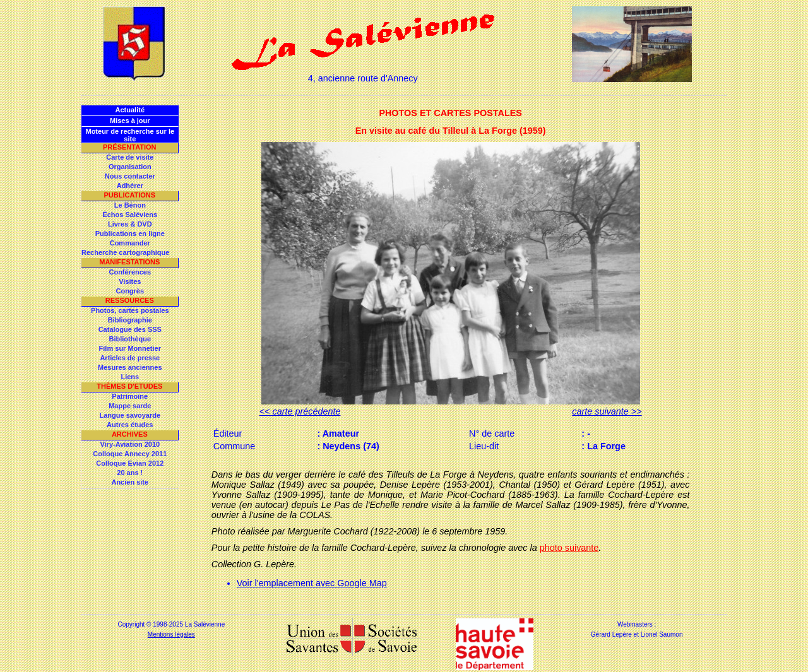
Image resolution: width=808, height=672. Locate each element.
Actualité (130, 110)
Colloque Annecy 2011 (130, 454)
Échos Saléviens (130, 215)
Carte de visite (130, 157)
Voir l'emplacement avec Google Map (312, 583)
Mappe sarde (130, 406)
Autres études (130, 425)
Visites (130, 281)
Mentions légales (171, 634)
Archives (130, 434)
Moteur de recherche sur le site (130, 135)
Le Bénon (130, 205)
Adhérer (130, 186)
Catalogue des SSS (130, 329)
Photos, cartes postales (130, 310)
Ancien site (130, 482)
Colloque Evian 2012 (130, 463)
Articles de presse (130, 358)
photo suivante (569, 548)
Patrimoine (130, 396)
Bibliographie (130, 320)
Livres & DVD (130, 224)
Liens (130, 377)
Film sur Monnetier (130, 348)
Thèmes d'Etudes (129, 386)
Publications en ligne (130, 233)
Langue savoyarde (130, 415)
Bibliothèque (130, 339)
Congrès (130, 291)
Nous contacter (130, 176)
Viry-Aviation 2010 (130, 444)
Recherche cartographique (125, 252)
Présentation (130, 147)
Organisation (130, 167)
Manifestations (129, 262)
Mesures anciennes (130, 367)
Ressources (130, 300)
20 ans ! (130, 473)
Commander (130, 243)
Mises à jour (130, 121)
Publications (129, 195)
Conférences (130, 272)
